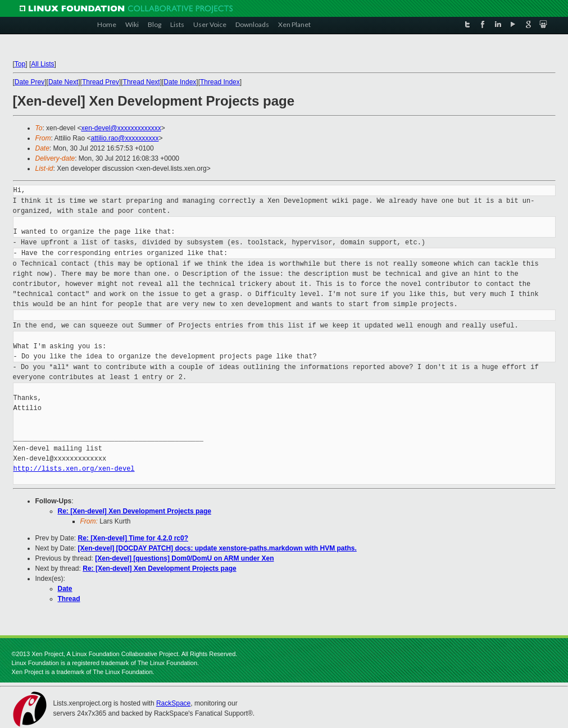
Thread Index (220, 82)
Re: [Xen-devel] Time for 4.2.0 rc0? (133, 538)
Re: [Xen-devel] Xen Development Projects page (135, 511)
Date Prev (29, 82)
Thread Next (142, 82)
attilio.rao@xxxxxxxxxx (125, 138)
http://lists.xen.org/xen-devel (74, 469)
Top (20, 64)
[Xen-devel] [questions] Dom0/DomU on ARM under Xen (184, 558)
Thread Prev (101, 82)
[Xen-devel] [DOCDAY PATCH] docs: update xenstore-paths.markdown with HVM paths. (217, 548)
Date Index (180, 82)
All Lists (42, 64)
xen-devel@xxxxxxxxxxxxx (121, 128)
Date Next (63, 82)
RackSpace (173, 703)
